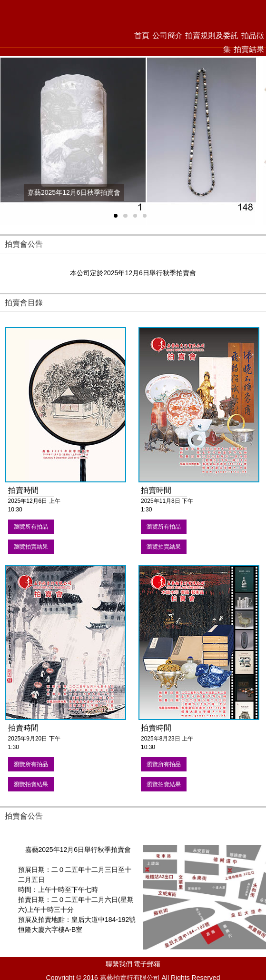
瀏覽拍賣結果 (31, 547)
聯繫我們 (119, 964)
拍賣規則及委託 (212, 35)
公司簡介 (167, 35)
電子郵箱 (147, 964)
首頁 (142, 35)
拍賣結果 (249, 49)
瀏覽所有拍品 (31, 527)
